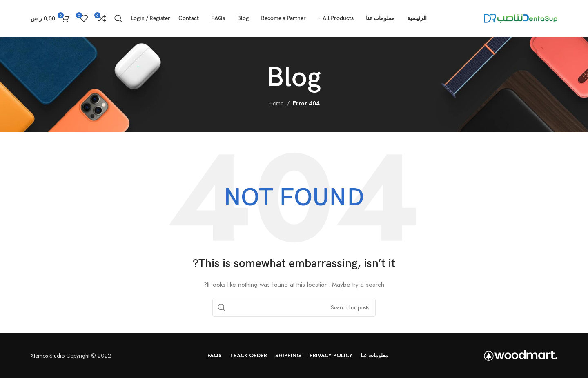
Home (276, 103)
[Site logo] (521, 18)
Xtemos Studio (48, 356)
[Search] (118, 18)
